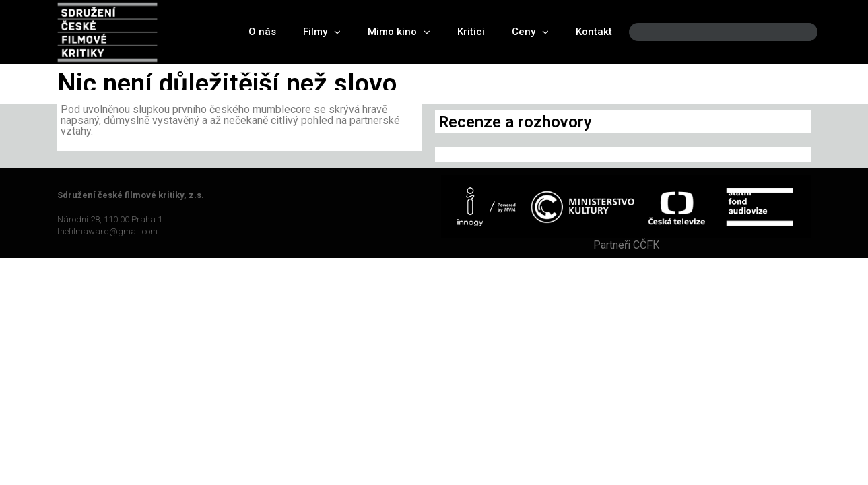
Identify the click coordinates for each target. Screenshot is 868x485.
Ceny (530, 32)
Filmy (322, 32)
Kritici (471, 32)
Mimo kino (399, 32)
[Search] (796, 32)
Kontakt (594, 32)
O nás (262, 32)
